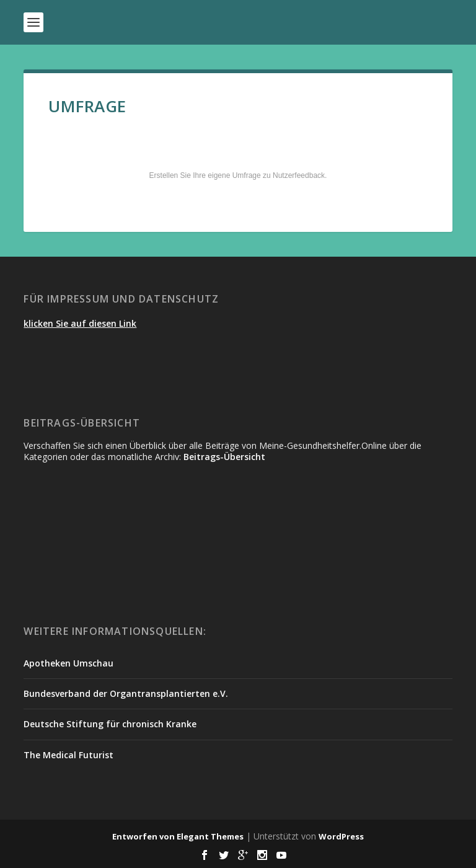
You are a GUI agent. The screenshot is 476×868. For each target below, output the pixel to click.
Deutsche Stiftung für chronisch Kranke (110, 724)
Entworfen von (144, 836)
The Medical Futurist (68, 755)
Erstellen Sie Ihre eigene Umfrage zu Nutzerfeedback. (238, 175)
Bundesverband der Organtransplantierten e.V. (126, 693)
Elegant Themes (210, 836)
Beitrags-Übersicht (224, 457)
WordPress (341, 836)
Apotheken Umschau (68, 663)
